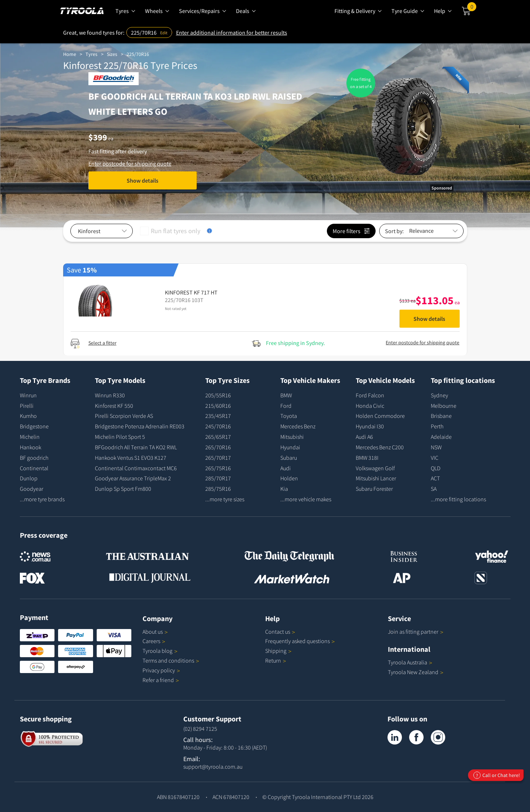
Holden (289, 478)
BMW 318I (367, 458)
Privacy (161, 670)
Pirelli (27, 406)
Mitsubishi (292, 437)
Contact (280, 632)
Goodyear (32, 489)
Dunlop (29, 478)
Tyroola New (416, 672)
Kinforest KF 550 (114, 406)
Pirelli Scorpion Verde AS (124, 416)
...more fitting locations (458, 499)
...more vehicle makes (306, 499)
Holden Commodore (380, 416)
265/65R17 (218, 437)
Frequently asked (300, 641)
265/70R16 (218, 447)
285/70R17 (218, 478)
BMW (286, 395)
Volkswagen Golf (375, 468)
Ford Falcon (370, 395)
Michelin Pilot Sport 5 (120, 437)
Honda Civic (370, 406)
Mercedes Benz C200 (380, 447)
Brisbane (441, 416)
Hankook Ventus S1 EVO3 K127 (131, 458)
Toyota (289, 416)
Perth (437, 426)
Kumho (28, 416)
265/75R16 (218, 468)
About (155, 632)
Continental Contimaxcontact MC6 (136, 468)
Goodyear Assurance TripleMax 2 (133, 478)
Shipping (276, 651)
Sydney (439, 395)
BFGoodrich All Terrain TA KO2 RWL (136, 447)
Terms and (171, 660)
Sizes (112, 54)
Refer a (161, 680)
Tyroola (160, 651)
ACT (435, 478)
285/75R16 (218, 489)
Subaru (289, 458)
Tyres (91, 54)
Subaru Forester (374, 489)
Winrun (28, 395)
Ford (286, 406)
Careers (151, 641)
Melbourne (444, 406)
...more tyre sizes (225, 499)
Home (70, 54)
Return (273, 660)
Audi (286, 468)
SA (434, 489)
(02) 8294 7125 (200, 729)
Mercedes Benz (298, 426)
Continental (34, 468)
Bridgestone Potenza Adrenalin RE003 (140, 426)
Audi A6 (364, 437)
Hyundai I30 (370, 426)
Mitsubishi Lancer (376, 478)
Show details (143, 180)
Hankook (30, 447)
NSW (436, 447)
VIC (435, 458)
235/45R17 (218, 416)
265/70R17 (218, 458)
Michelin (30, 437)
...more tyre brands (42, 499)
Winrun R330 (110, 395)
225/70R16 (138, 54)
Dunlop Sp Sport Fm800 (123, 489)
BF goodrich (34, 458)
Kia (284, 489)
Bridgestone (34, 426)
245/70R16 (218, 426)
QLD (436, 468)
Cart (472, 8)
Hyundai (290, 447)
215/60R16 (218, 406)
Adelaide (441, 437)
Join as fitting (416, 632)
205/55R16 (218, 395)
